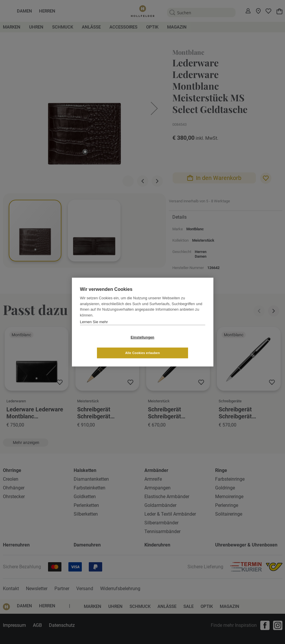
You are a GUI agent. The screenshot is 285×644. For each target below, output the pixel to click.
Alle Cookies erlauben (177, 345)
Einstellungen (108, 345)
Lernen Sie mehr (94, 329)
